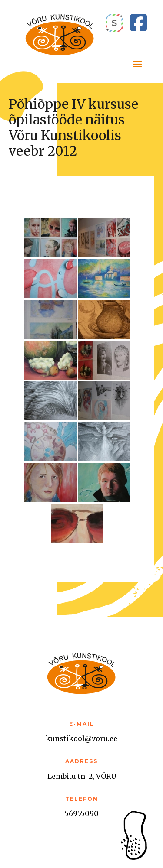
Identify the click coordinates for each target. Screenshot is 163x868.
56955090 (82, 813)
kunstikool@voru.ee (81, 738)
